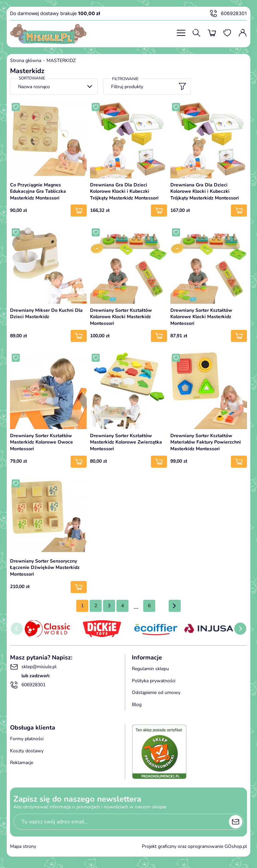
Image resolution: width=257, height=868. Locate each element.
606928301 (228, 13)
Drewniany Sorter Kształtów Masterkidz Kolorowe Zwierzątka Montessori (126, 442)
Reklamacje (22, 763)
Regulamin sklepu (150, 669)
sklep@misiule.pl (33, 667)
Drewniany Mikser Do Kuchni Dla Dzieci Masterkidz (46, 314)
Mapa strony (23, 846)
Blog (137, 705)
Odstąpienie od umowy (156, 692)
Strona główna (26, 61)
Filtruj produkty (149, 86)
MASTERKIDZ (61, 61)
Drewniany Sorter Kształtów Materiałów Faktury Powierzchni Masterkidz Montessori (206, 442)
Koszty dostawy (27, 751)
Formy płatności (27, 739)
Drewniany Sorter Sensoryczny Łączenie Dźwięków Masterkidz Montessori (45, 568)
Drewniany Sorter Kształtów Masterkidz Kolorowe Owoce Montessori (41, 442)
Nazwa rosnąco (34, 87)
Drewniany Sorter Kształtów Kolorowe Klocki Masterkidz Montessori (121, 317)
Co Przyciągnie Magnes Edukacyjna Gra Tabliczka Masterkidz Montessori (38, 191)
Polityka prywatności (154, 681)
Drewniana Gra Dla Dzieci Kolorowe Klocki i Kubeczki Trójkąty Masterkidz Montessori (124, 191)
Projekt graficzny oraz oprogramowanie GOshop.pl (194, 846)
